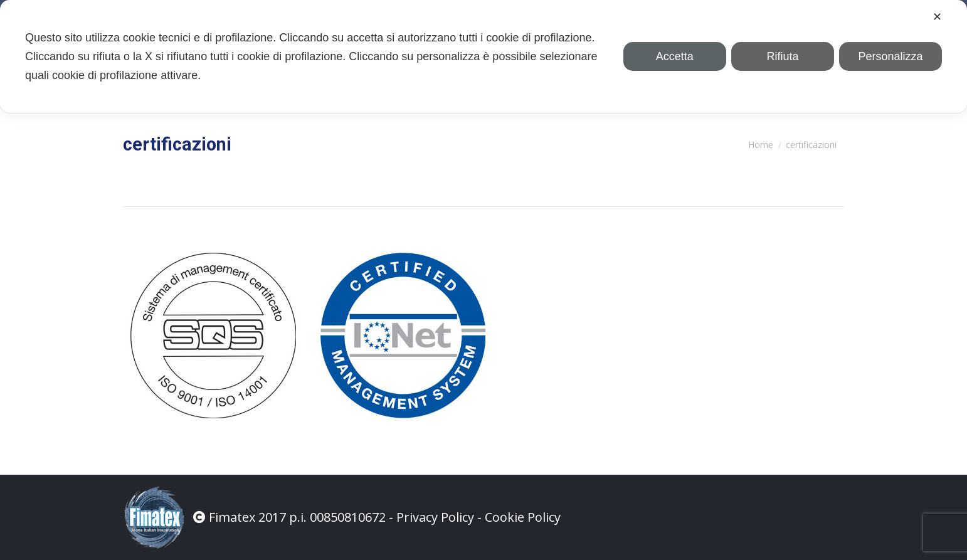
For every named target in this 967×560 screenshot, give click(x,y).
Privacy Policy (435, 517)
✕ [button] (937, 17)
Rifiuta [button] (782, 56)
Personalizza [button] (890, 56)
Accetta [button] (675, 56)
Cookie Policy (523, 517)
